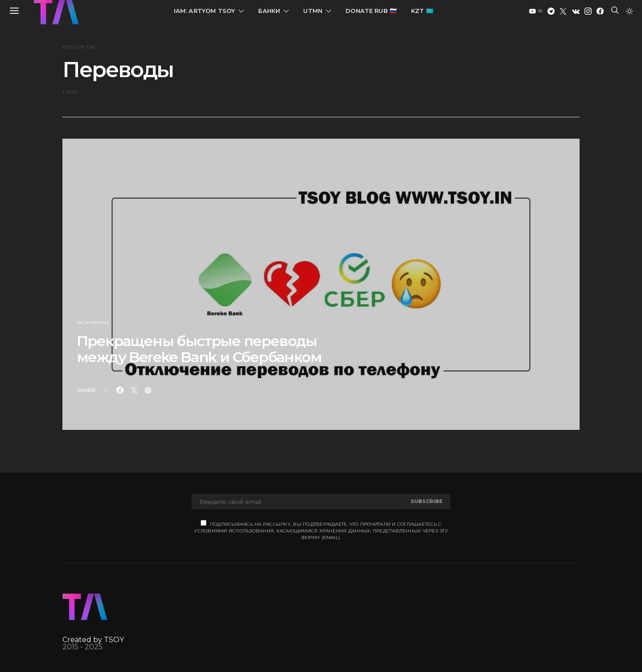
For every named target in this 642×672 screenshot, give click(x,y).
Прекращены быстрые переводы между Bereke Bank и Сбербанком (199, 349)
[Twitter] (563, 11)
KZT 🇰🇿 (422, 11)
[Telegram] (551, 11)
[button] (630, 11)
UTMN (313, 11)
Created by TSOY (93, 640)
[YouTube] (536, 11)
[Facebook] (600, 11)
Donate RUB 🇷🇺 (371, 11)
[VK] (576, 11)
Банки (269, 11)
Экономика (93, 323)
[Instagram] (588, 11)
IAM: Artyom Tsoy (205, 11)
